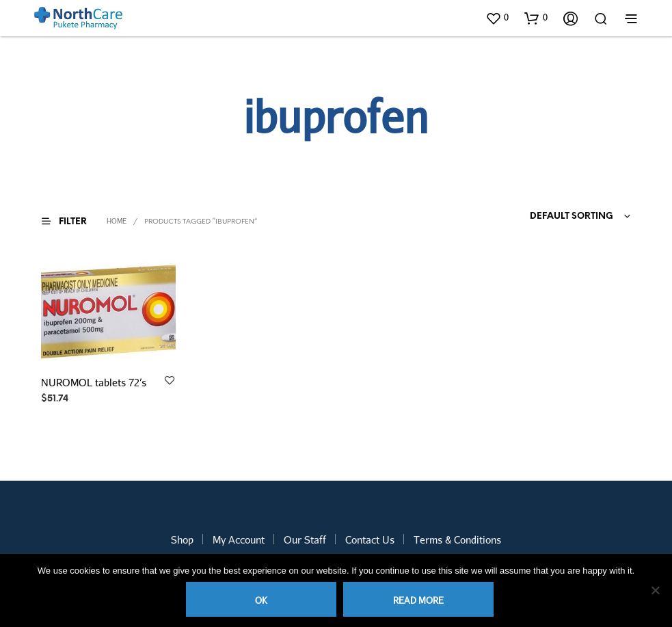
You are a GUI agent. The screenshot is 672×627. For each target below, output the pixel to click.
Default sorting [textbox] (572, 216)
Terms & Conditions (457, 539)
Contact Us (370, 539)
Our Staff (305, 539)
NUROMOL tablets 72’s (94, 382)
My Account (239, 539)
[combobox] (548, 217)
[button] (497, 18)
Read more (418, 600)
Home (117, 221)
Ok (261, 600)
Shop (182, 539)
